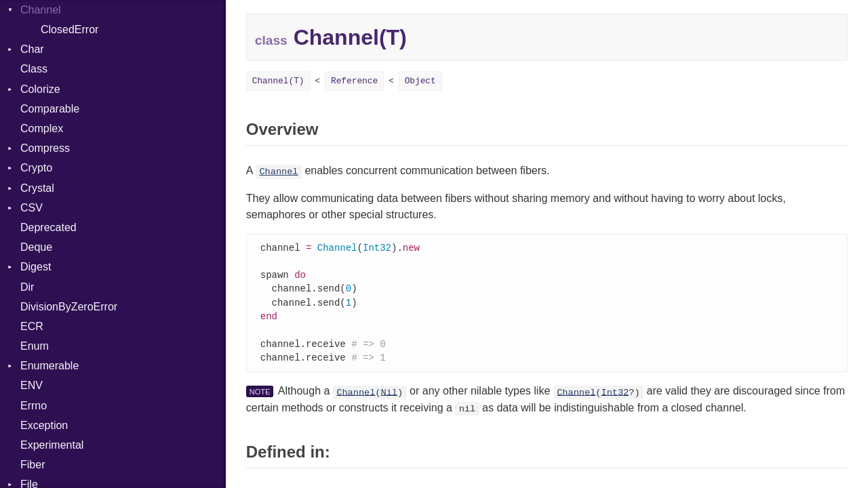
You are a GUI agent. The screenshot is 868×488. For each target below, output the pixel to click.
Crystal (37, 188)
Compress (45, 148)
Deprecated (48, 227)
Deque (36, 247)
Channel (278, 172)
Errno (34, 406)
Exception (44, 425)
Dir (27, 287)
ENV (32, 385)
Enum (35, 346)
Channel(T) (278, 81)
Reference (354, 81)
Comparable (50, 109)
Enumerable (50, 366)
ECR (32, 326)
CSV (32, 208)
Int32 (615, 398)
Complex (42, 128)
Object (420, 81)
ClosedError (70, 29)
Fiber (33, 465)
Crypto (36, 168)
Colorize (40, 89)
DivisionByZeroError (69, 307)
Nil (389, 398)
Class (34, 69)
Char (32, 49)
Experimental (52, 445)
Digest (36, 267)
